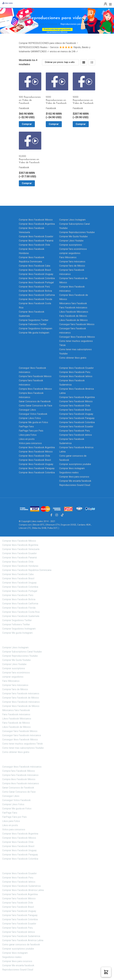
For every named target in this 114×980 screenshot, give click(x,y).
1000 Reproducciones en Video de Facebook (56, 100)
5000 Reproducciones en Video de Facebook (83, 100)
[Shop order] (60, 62)
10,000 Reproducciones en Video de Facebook (29, 159)
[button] (106, 972)
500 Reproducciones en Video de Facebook (30, 100)
